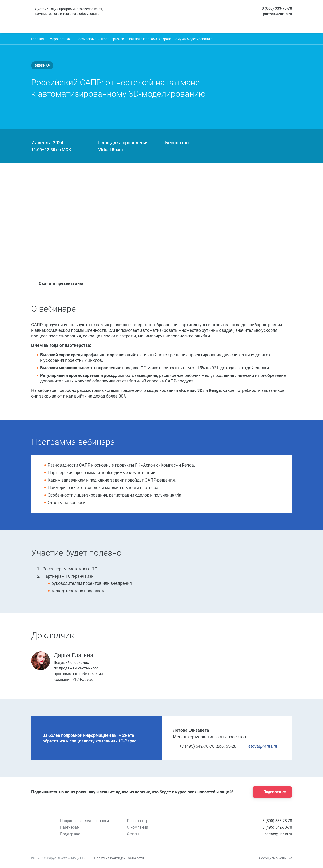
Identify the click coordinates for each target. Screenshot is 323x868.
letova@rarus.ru (260, 746)
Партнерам (70, 827)
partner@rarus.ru (277, 14)
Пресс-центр (138, 821)
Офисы (133, 834)
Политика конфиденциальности (119, 858)
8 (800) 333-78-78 (277, 8)
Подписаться (271, 792)
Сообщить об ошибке (276, 858)
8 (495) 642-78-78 (277, 827)
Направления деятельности (84, 821)
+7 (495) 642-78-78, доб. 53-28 (205, 746)
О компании (137, 827)
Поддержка (70, 834)
